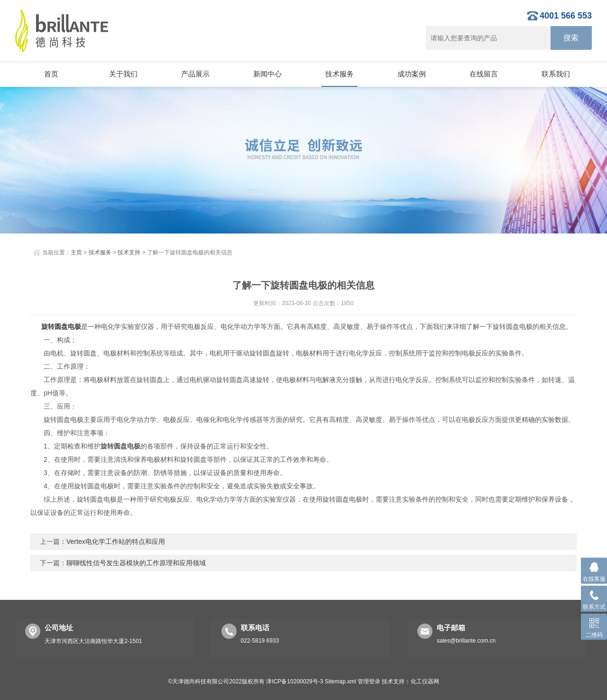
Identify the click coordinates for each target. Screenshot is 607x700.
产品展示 (195, 74)
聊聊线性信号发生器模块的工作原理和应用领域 (136, 563)
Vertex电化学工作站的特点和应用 (116, 541)
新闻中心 (267, 74)
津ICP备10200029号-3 (294, 681)
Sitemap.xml (340, 681)
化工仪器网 (425, 681)
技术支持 (129, 252)
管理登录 (369, 681)
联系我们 (556, 74)
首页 (51, 74)
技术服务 (340, 74)
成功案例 (412, 74)
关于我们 (123, 74)
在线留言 (484, 74)
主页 (76, 252)
